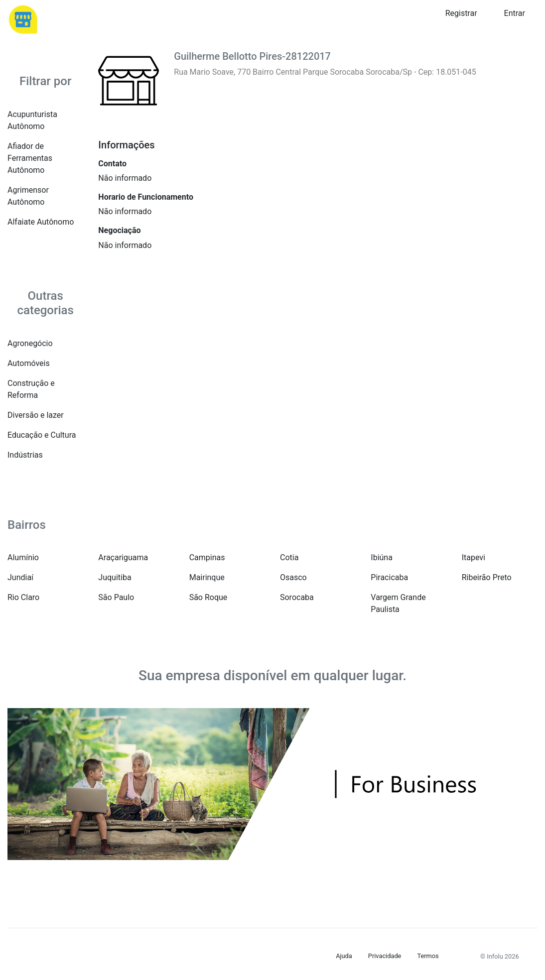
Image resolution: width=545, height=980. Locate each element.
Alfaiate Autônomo (41, 222)
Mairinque (207, 577)
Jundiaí (20, 577)
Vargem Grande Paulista (398, 603)
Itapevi (474, 557)
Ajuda (344, 956)
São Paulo (116, 597)
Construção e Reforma (31, 389)
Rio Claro (23, 597)
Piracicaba (389, 577)
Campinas (207, 557)
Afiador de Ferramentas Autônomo (30, 158)
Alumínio (23, 557)
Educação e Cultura (42, 435)
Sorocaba (297, 597)
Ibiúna (382, 557)
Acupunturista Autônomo (32, 120)
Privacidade (385, 956)
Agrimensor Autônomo (28, 196)
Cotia (289, 557)
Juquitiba (115, 577)
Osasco (293, 577)
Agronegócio (30, 343)
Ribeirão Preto (487, 577)
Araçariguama (123, 557)
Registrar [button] (461, 13)
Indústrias (25, 455)
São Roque (208, 597)
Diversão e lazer (36, 415)
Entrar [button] (515, 13)
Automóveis (29, 363)
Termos (428, 956)
